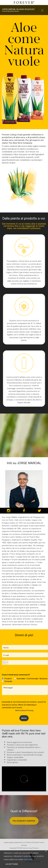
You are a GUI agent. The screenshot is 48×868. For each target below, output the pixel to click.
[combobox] (5, 662)
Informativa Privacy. (24, 710)
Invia (24, 718)
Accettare (12, 864)
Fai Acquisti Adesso (24, 821)
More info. (28, 859)
